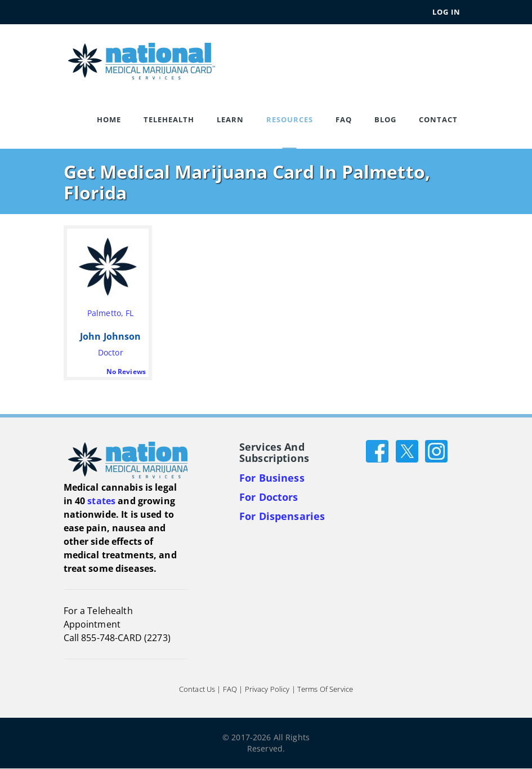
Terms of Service (325, 690)
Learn (230, 119)
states (101, 501)
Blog (385, 119)
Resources (290, 119)
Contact (438, 119)
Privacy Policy (267, 690)
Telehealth (169, 119)
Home (109, 119)
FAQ (344, 119)
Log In (446, 12)
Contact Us (197, 690)
